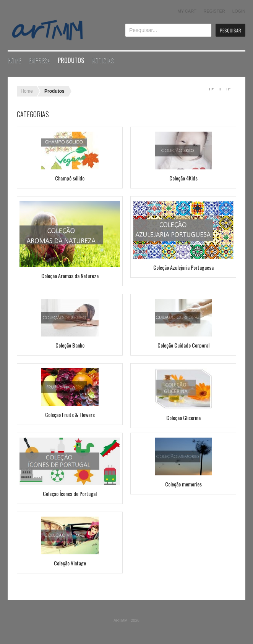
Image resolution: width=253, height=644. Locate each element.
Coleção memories (183, 484)
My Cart (187, 11)
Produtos (71, 60)
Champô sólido (70, 178)
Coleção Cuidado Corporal (183, 345)
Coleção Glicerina (183, 418)
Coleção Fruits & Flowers (70, 415)
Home (14, 60)
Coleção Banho (70, 345)
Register (214, 11)
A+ (211, 89)
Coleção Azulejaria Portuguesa (183, 267)
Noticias (103, 60)
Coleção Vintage (70, 563)
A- (228, 89)
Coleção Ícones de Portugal (70, 493)
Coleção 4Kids (183, 178)
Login (239, 11)
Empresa (39, 60)
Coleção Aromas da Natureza (70, 276)
